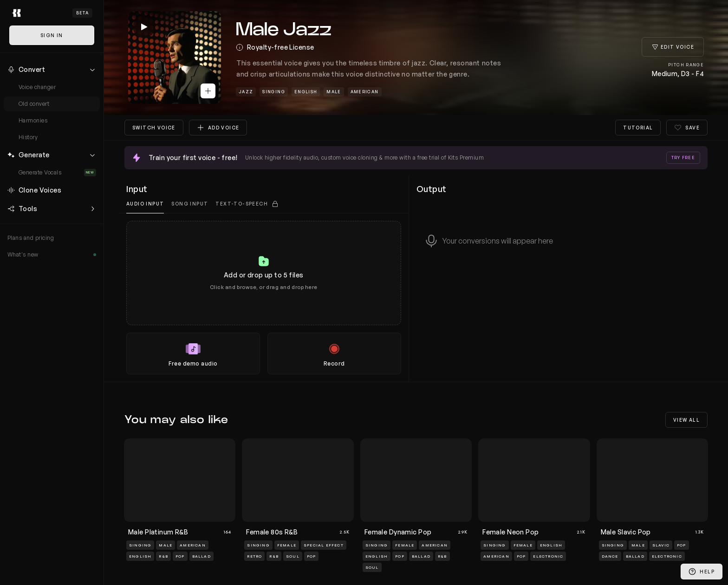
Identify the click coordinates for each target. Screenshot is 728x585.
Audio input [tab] (145, 204)
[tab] (247, 204)
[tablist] (264, 204)
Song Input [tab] (190, 204)
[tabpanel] (264, 298)
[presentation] (264, 298)
